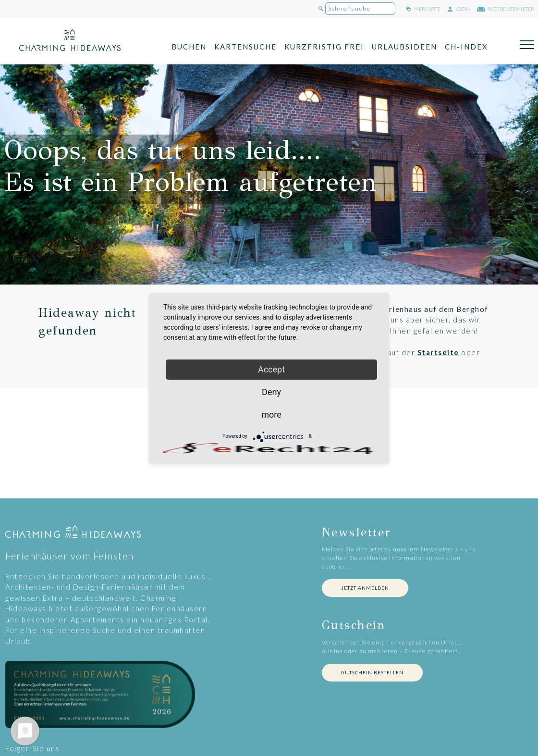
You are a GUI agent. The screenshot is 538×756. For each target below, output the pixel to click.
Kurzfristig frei (324, 47)
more (271, 415)
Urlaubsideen (404, 47)
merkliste (423, 9)
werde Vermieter (506, 9)
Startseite (438, 352)
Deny (271, 392)
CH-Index (466, 47)
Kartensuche (245, 47)
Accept (271, 369)
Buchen (189, 47)
